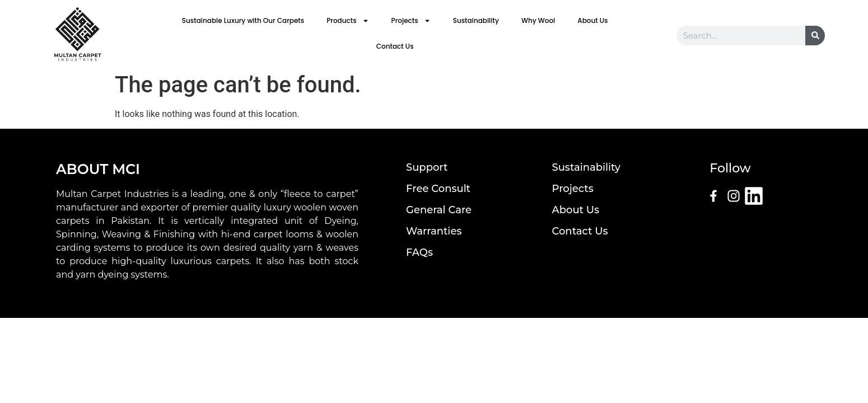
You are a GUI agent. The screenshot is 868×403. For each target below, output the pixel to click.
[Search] (815, 36)
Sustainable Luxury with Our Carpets (243, 20)
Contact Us (395, 46)
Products (347, 21)
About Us (592, 20)
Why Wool (538, 20)
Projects (411, 21)
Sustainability (476, 20)
